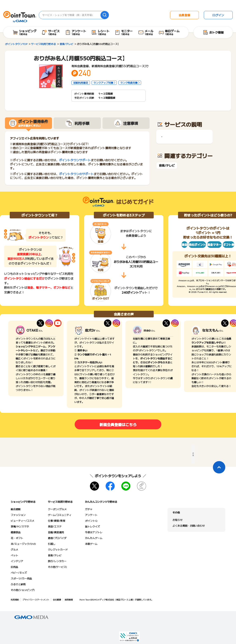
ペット (14, 555)
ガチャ (89, 509)
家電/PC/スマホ (20, 526)
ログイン (218, 15)
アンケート (91, 515)
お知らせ (177, 520)
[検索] (105, 15)
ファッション (18, 515)
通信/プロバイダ (57, 538)
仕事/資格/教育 (57, 521)
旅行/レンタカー (57, 561)
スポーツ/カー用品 (21, 578)
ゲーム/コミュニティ (60, 515)
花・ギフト (17, 538)
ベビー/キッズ (19, 573)
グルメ (14, 549)
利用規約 (15, 600)
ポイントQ (91, 521)
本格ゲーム (91, 544)
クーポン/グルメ (57, 509)
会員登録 (184, 15)
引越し (52, 544)
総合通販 (16, 509)
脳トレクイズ (92, 526)
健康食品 (16, 532)
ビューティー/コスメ (22, 521)
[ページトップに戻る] (219, 467)
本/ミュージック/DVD (23, 544)
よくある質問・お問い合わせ (189, 526)
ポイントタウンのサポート (76, 174)
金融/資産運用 (56, 532)
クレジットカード (58, 549)
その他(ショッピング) (23, 590)
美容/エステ (55, 526)
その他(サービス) (57, 567)
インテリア (17, 561)
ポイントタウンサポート (75, 160)
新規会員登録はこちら (118, 424)
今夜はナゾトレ (94, 532)
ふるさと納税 (18, 584)
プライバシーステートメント (36, 600)
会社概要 (57, 600)
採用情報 (69, 600)
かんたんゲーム (94, 538)
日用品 (14, 567)
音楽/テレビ (167, 165)
